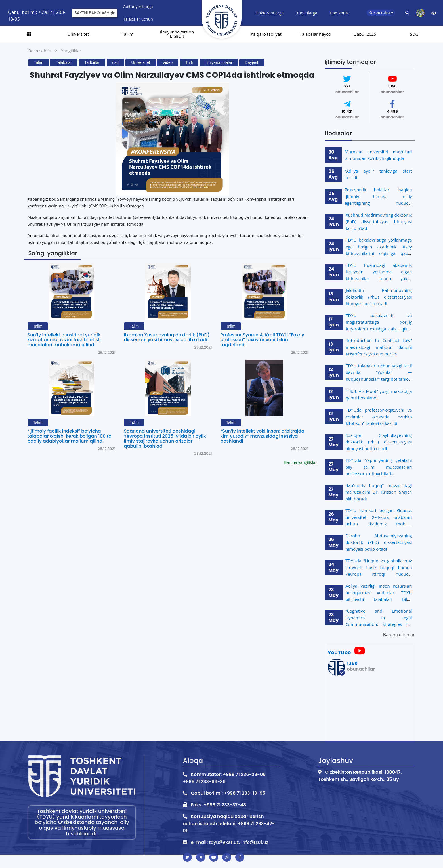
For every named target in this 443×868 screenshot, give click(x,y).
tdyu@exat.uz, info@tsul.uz (239, 842)
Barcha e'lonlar (399, 635)
